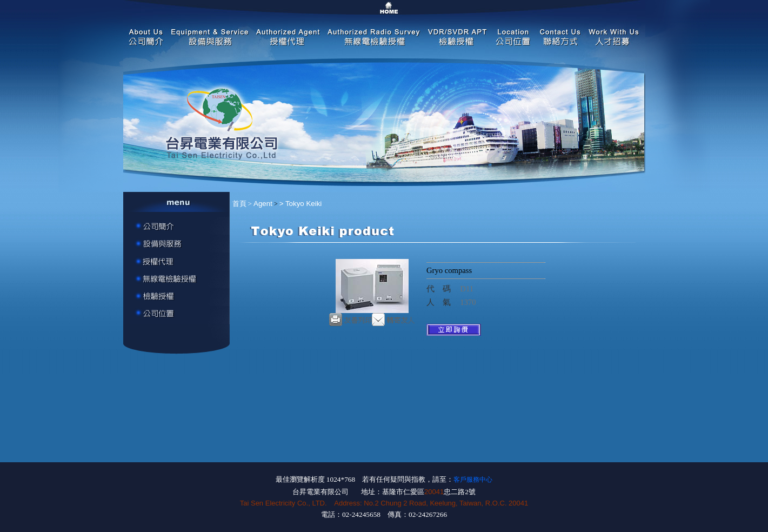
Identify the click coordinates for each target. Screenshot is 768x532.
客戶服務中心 (473, 480)
